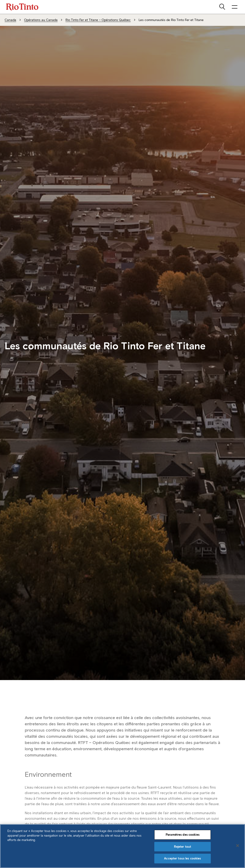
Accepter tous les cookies (182, 858)
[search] (223, 7)
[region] (122, 846)
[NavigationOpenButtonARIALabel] (235, 7)
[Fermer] (238, 846)
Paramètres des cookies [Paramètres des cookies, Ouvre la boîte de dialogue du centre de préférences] (183, 835)
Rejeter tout (183, 847)
